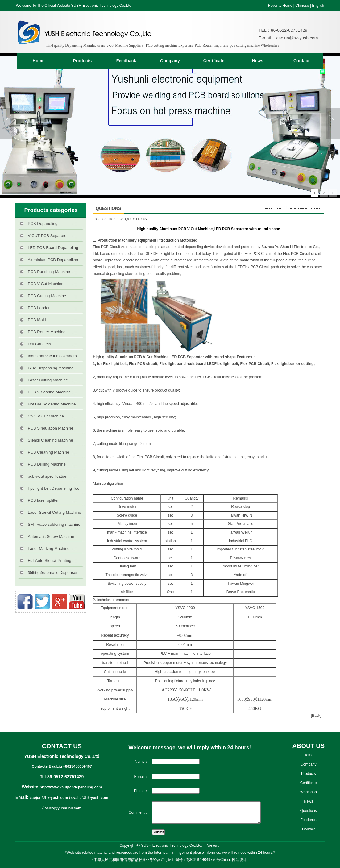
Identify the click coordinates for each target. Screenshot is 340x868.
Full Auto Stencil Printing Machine (50, 562)
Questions (309, 811)
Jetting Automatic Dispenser (53, 573)
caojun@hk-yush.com (297, 38)
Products (83, 61)
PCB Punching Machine (49, 272)
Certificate (214, 61)
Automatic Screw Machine (51, 536)
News (258, 61)
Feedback (126, 61)
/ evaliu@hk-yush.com (89, 798)
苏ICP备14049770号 (203, 860)
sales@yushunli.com (63, 808)
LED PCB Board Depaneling (53, 248)
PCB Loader (39, 308)
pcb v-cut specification (48, 476)
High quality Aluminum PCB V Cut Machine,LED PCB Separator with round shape (164, 357)
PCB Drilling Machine (47, 464)
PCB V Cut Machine (46, 284)
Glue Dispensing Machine (51, 368)
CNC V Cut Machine (46, 416)
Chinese (302, 6)
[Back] (316, 716)
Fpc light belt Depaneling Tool (54, 488)
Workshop (309, 792)
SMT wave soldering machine (54, 524)
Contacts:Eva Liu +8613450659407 (62, 766)
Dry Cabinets (39, 344)
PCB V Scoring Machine (49, 392)
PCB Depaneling (43, 224)
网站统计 (239, 860)
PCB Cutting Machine (47, 296)
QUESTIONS (136, 219)
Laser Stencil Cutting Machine (54, 512)
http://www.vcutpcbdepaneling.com (71, 787)
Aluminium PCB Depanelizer (53, 260)
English (318, 6)
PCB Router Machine (47, 332)
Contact (301, 61)
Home (39, 61)
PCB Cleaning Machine (48, 452)
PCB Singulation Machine (50, 428)
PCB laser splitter (43, 500)
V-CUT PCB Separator (48, 236)
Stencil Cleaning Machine (50, 440)
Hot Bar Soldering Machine (52, 404)
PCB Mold (37, 320)
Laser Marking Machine (49, 548)
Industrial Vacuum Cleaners (52, 356)
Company (170, 61)
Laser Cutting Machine (48, 380)
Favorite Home (280, 6)
